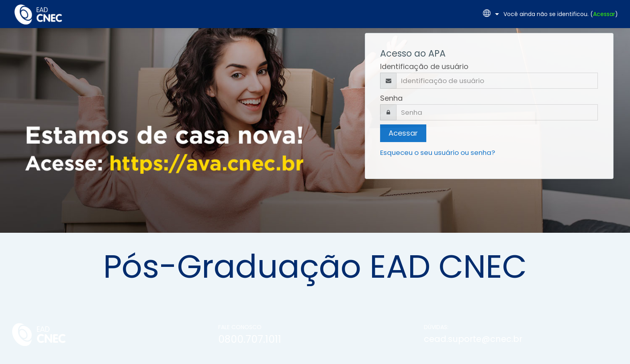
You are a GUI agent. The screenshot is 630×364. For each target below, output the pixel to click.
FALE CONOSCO (240, 327)
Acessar (604, 14)
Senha (391, 98)
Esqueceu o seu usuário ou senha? (438, 153)
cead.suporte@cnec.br (473, 339)
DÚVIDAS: (436, 327)
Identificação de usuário (424, 66)
